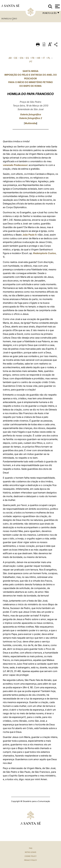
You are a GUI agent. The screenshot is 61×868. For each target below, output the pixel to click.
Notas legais (30, 852)
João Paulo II (29, 235)
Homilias (7, 19)
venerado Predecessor (15, 165)
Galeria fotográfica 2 (31, 118)
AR (10, 58)
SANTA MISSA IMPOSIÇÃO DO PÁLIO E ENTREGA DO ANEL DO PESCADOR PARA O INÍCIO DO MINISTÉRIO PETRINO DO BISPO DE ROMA (31, 78)
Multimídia (30, 123)
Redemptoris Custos (44, 253)
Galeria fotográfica (31, 114)
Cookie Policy (30, 856)
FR (33, 58)
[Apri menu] (57, 6)
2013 (15, 19)
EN (22, 58)
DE (16, 58)
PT (31, 62)
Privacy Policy (30, 860)
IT (44, 58)
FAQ (31, 848)
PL (49, 58)
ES (27, 58)
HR (39, 58)
